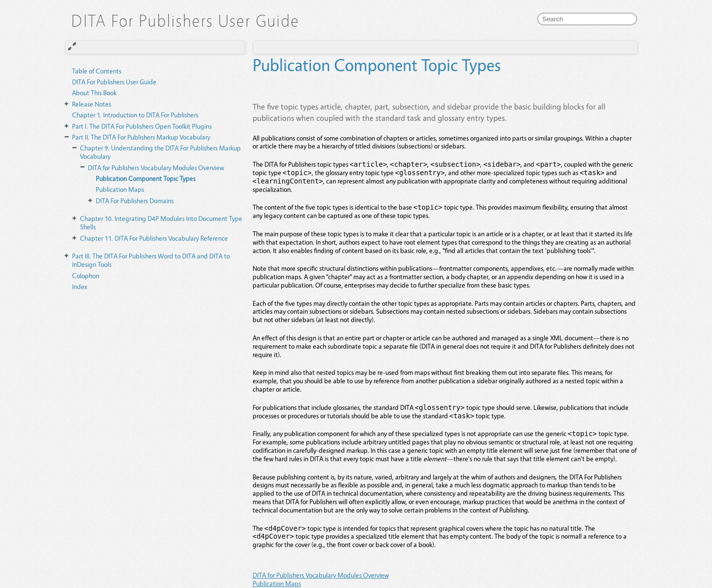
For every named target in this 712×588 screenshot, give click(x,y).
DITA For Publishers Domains (135, 201)
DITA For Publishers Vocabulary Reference (154, 238)
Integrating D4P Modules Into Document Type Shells (161, 222)
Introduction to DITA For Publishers (135, 115)
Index (80, 286)
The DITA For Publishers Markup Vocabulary (141, 137)
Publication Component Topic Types (146, 178)
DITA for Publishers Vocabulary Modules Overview (156, 167)
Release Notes (92, 104)
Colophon (86, 276)
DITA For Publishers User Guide (114, 82)
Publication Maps (120, 189)
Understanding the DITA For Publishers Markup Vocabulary (160, 152)
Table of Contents (97, 71)
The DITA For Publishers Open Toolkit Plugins (142, 126)
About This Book (94, 92)
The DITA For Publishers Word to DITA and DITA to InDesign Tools (151, 260)
